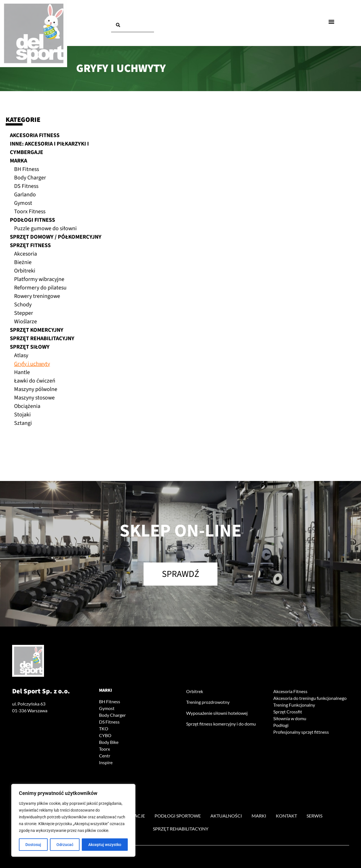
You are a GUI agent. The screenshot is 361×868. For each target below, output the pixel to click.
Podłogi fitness (32, 220)
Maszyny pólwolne (36, 389)
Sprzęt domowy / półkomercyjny (56, 237)
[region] (73, 820)
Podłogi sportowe (178, 816)
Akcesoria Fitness (290, 691)
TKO (104, 729)
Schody (23, 305)
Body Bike (109, 742)
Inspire (106, 762)
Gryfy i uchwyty (32, 364)
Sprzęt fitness (30, 245)
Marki (105, 690)
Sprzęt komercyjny (37, 330)
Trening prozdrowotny (208, 702)
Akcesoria (26, 254)
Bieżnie (23, 262)
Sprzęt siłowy (30, 347)
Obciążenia (27, 406)
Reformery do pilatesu (40, 288)
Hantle (22, 372)
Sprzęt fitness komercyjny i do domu (221, 724)
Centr (105, 756)
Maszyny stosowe (34, 398)
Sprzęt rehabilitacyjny (42, 339)
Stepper (24, 313)
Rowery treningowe (37, 296)
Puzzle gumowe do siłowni (45, 228)
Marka (18, 161)
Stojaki (22, 415)
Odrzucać (65, 845)
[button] (332, 22)
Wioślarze (26, 322)
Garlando (25, 195)
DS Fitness (26, 186)
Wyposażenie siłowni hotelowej (217, 713)
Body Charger (30, 178)
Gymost (23, 203)
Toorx (104, 749)
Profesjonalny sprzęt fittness (301, 732)
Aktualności (226, 816)
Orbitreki (25, 271)
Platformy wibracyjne (39, 279)
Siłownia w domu (290, 718)
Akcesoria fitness (35, 135)
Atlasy (21, 355)
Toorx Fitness (30, 212)
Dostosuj (33, 845)
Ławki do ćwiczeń (35, 381)
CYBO (105, 735)
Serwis (314, 816)
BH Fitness (27, 169)
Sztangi (23, 423)
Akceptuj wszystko (105, 845)
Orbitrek (195, 691)
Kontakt (286, 816)
